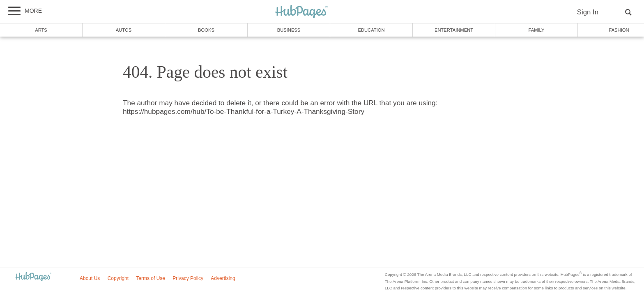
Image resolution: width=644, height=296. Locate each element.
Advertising (223, 278)
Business (289, 30)
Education (371, 30)
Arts (41, 30)
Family (537, 30)
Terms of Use (151, 278)
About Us (90, 278)
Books (206, 30)
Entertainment (454, 30)
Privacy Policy (188, 278)
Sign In (588, 12)
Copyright (118, 278)
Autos (124, 30)
